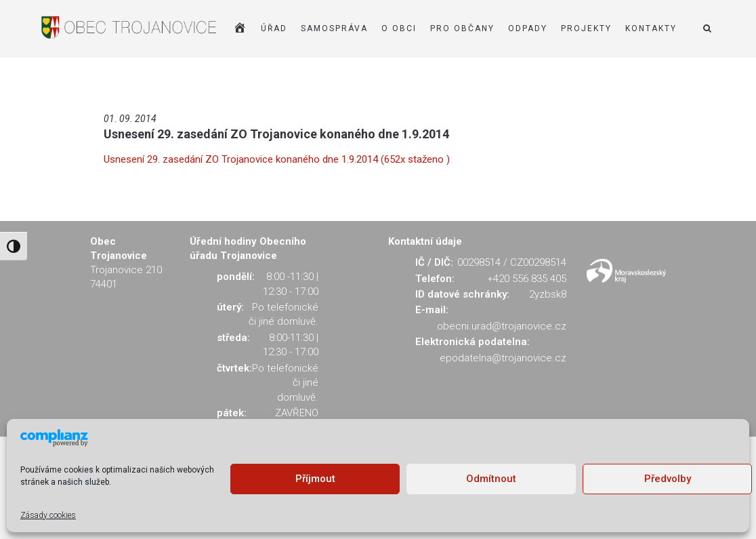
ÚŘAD (274, 28)
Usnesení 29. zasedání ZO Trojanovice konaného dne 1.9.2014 (276, 134)
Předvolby (668, 479)
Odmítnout (491, 479)
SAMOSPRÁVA (334, 28)
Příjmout (315, 479)
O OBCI (399, 28)
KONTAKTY (651, 28)
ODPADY (528, 28)
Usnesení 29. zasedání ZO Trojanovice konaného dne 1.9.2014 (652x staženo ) (277, 159)
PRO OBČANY (462, 28)
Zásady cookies (48, 515)
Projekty (586, 28)
